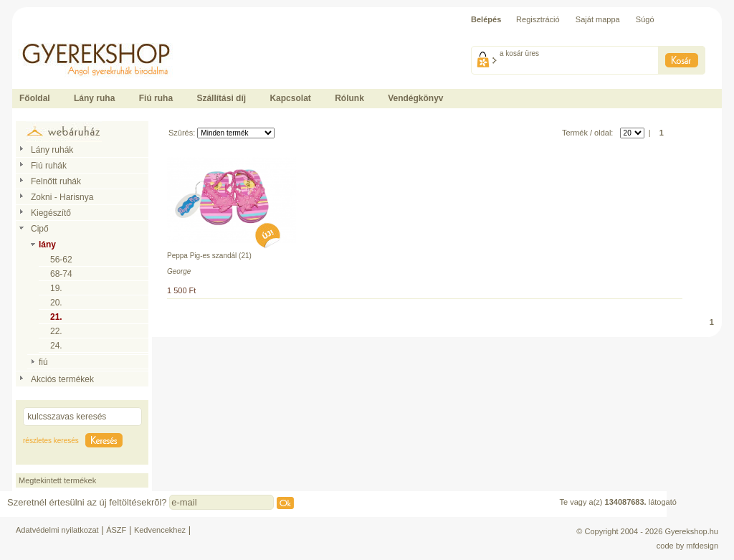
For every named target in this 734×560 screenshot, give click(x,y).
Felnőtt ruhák (56, 181)
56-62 (61, 260)
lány (47, 245)
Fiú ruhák (49, 166)
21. (56, 317)
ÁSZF (116, 530)
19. (56, 288)
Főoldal (35, 98)
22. (56, 331)
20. (56, 303)
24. (56, 346)
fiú (43, 362)
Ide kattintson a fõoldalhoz (58, 36)
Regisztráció (538, 19)
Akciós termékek (62, 379)
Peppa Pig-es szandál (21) (209, 256)
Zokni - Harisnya (62, 197)
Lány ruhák (52, 150)
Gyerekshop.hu (691, 531)
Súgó (645, 19)
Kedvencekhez (160, 530)
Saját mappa (598, 19)
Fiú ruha (156, 98)
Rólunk (349, 98)
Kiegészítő (51, 213)
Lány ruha (94, 98)
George (179, 271)
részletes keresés (51, 441)
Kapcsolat (290, 98)
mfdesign (702, 546)
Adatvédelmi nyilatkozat (57, 530)
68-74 (61, 274)
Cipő (40, 229)
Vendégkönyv (415, 98)
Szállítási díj (221, 98)
